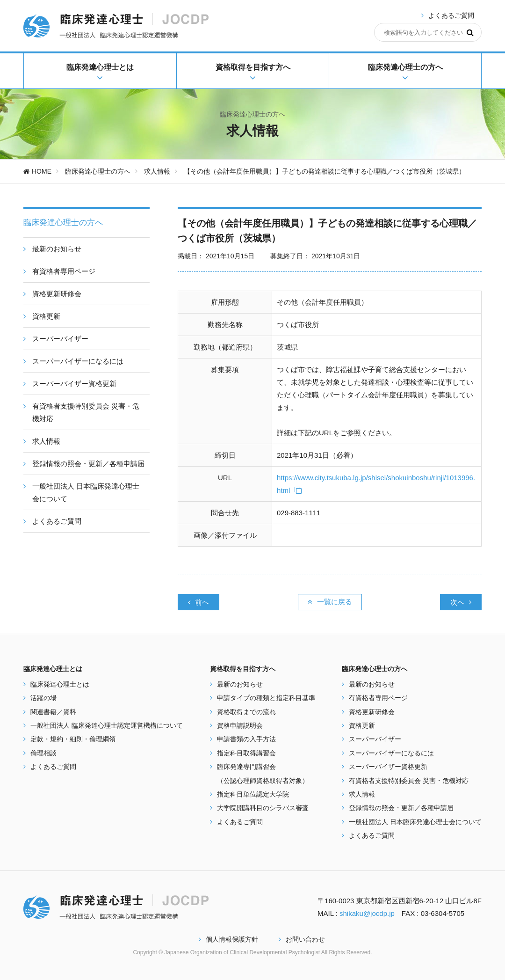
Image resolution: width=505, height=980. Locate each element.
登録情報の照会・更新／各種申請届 (401, 808)
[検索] (470, 32)
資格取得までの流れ (246, 712)
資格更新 (362, 725)
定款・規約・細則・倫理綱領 (73, 739)
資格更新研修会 (372, 712)
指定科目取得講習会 (246, 753)
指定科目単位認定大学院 (253, 794)
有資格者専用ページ (378, 698)
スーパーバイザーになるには (391, 753)
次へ (461, 602)
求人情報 (157, 171)
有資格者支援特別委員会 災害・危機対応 (409, 781)
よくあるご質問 (451, 15)
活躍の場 (43, 698)
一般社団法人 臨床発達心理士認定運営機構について (107, 725)
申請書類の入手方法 (246, 739)
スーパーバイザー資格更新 (388, 767)
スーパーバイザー (375, 739)
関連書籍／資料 (53, 712)
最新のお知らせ (240, 684)
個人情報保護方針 (228, 939)
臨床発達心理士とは (60, 684)
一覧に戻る (330, 602)
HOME (37, 171)
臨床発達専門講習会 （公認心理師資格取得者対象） (263, 773)
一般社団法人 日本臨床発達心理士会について (415, 822)
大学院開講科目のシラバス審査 (263, 808)
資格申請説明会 (240, 725)
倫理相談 (43, 753)
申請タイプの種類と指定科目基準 (266, 698)
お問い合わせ (302, 939)
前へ (198, 602)
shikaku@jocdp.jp (367, 913)
